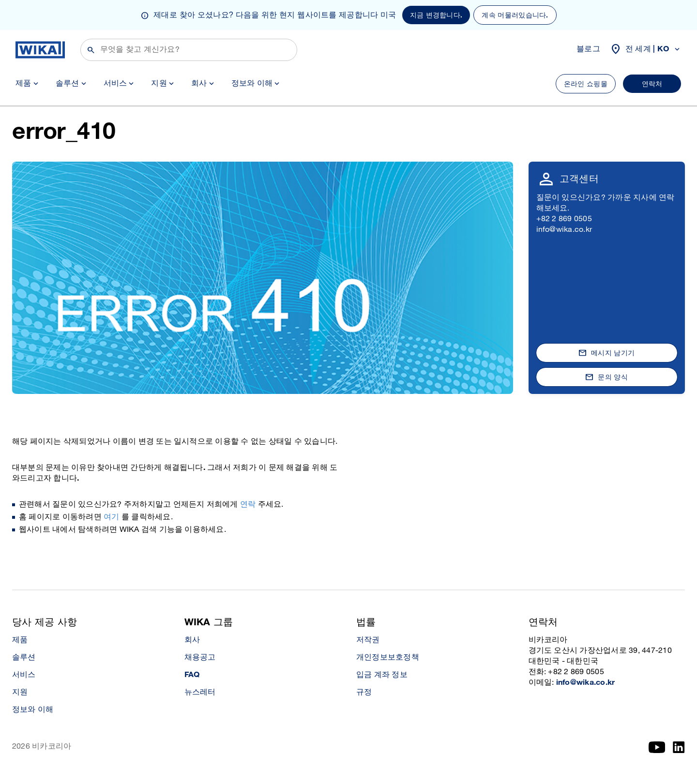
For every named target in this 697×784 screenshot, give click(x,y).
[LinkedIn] (679, 747)
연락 (248, 505)
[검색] (189, 50)
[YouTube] (657, 747)
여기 (111, 517)
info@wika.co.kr (564, 230)
